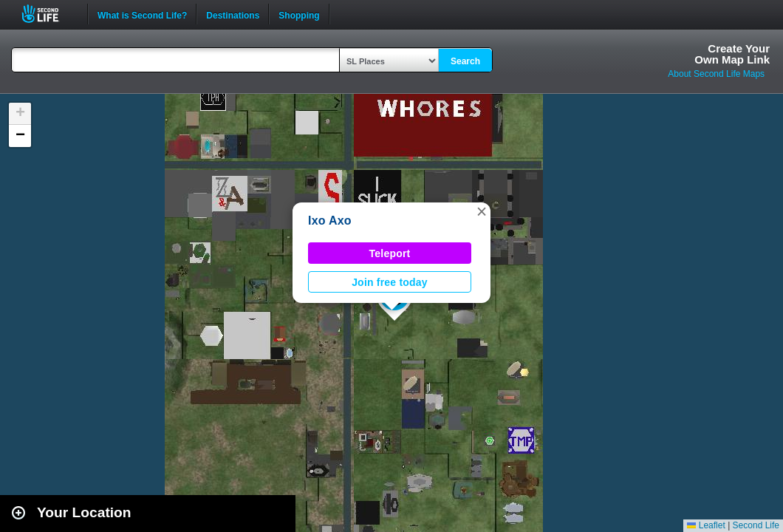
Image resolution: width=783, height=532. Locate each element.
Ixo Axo (330, 221)
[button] (482, 211)
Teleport (390, 253)
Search (465, 61)
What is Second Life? (142, 14)
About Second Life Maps (716, 74)
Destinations (233, 14)
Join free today (390, 282)
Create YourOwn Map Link (732, 54)
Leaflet (706, 525)
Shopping (299, 14)
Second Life (48, 14)
